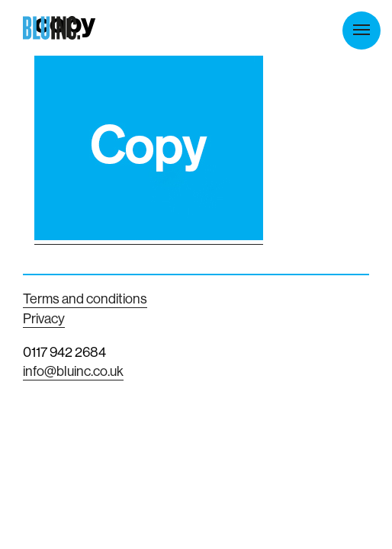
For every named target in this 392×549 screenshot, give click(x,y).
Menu (361, 30)
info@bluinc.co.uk (73, 371)
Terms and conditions (85, 299)
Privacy (44, 318)
